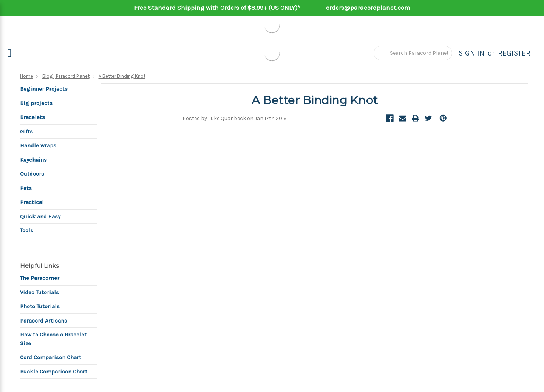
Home (27, 76)
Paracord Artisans (44, 321)
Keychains (33, 160)
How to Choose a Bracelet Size (53, 339)
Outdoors (32, 174)
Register (514, 53)
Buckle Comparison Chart (54, 372)
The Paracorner (40, 278)
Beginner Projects (44, 89)
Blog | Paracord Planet (66, 76)
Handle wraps (38, 145)
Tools (27, 230)
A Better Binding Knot (122, 76)
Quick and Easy (40, 216)
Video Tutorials (39, 292)
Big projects (36, 103)
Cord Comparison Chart (51, 357)
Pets (26, 188)
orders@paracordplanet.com (368, 8)
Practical (32, 202)
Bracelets (32, 117)
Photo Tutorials (40, 306)
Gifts (26, 131)
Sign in (472, 53)
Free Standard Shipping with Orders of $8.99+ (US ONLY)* (217, 8)
